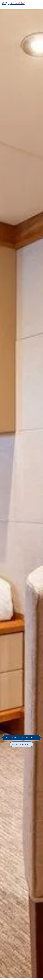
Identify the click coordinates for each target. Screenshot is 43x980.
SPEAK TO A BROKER (22, 744)
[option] (21, 490)
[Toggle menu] (39, 4)
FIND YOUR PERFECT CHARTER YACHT (21, 738)
